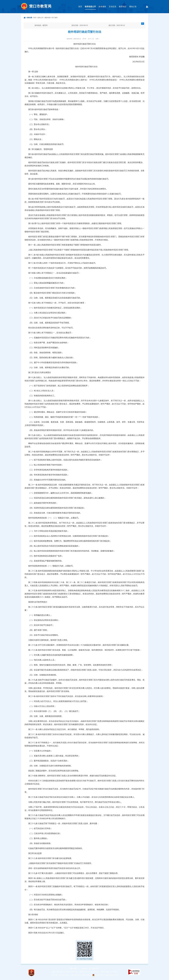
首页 (80, 7)
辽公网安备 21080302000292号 (106, 975)
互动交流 (113, 7)
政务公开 (40, 18)
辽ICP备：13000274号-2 (60, 975)
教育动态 (123, 7)
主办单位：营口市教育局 (90, 969)
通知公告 (133, 7)
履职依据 (48, 18)
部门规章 (55, 18)
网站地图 (73, 969)
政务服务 (102, 7)
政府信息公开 (90, 7)
